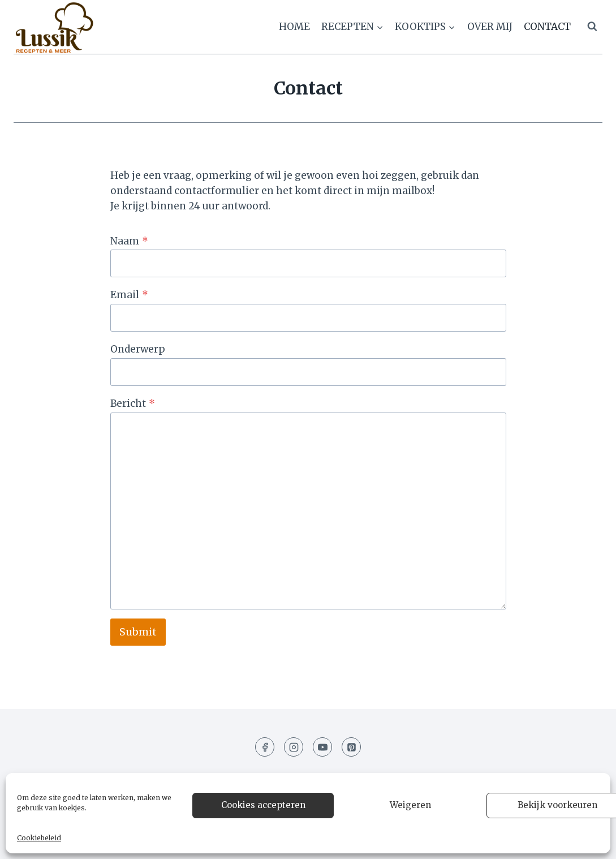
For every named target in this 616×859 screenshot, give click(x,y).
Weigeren (410, 805)
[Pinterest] (351, 747)
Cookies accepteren (263, 805)
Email (129, 295)
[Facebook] (265, 747)
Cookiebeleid (39, 838)
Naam (129, 241)
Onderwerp (138, 349)
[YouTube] (322, 747)
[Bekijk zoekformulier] (592, 27)
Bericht (133, 403)
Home (294, 27)
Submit (138, 632)
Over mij (490, 27)
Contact (547, 27)
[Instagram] (294, 747)
